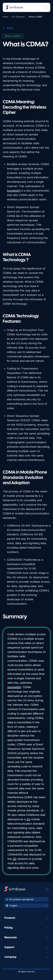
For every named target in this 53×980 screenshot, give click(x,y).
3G (14, 859)
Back (8, 28)
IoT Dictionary (18, 17)
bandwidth (14, 687)
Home (5, 17)
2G (28, 819)
